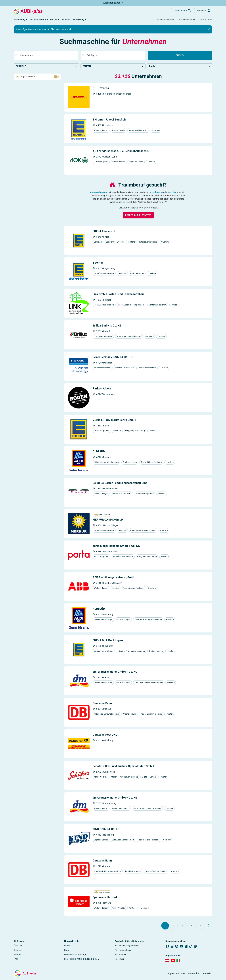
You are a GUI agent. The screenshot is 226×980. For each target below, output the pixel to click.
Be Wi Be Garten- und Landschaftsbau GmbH (121, 483)
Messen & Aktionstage (75, 955)
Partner (17, 955)
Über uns (18, 946)
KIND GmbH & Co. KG (106, 829)
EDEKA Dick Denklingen (108, 641)
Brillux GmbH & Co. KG (107, 326)
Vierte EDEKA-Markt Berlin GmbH (114, 420)
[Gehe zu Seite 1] (165, 926)
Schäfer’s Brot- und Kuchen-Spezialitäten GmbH (123, 766)
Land (180, 66)
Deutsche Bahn (102, 703)
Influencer (158, 193)
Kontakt (207, 974)
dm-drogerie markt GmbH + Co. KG (115, 672)
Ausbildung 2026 (113, 3)
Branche (46, 66)
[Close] (209, 29)
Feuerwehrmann (98, 193)
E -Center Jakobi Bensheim (110, 120)
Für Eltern (120, 959)
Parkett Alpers (102, 389)
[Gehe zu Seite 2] (174, 926)
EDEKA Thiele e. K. (104, 231)
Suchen (180, 55)
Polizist (172, 193)
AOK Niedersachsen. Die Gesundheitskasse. (121, 151)
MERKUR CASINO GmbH (108, 520)
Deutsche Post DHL (105, 735)
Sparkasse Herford (105, 897)
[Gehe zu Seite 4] (191, 926)
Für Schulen (121, 955)
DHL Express (101, 88)
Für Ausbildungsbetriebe (127, 946)
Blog (66, 950)
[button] (20, 19)
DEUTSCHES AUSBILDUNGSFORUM (82, 959)
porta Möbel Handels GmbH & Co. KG (116, 546)
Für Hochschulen (123, 950)
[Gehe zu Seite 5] (200, 926)
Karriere (18, 950)
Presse (68, 946)
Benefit (113, 66)
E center (98, 263)
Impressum (173, 974)
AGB (183, 974)
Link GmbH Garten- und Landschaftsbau (118, 294)
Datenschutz (194, 974)
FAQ (16, 959)
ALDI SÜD (99, 452)
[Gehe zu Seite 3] (183, 926)
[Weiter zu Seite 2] (209, 926)
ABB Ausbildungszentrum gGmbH (114, 578)
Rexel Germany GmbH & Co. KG (113, 357)
